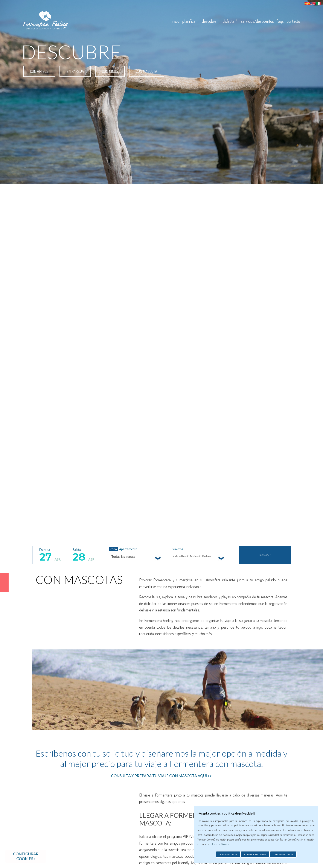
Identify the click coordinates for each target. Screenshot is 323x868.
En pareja (75, 71)
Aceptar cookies (228, 854)
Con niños (110, 71)
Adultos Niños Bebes (192, 556)
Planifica (189, 21)
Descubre (209, 21)
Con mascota (147, 71)
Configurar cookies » (26, 856)
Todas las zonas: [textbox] (123, 556)
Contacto (293, 21)
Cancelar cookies (283, 854)
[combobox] (136, 556)
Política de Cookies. (219, 844)
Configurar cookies (255, 854)
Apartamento (128, 549)
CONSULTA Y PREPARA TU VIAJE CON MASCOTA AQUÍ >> (161, 776)
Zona (114, 549)
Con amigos (39, 71)
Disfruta (229, 21)
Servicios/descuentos (257, 21)
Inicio (176, 21)
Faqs (280, 21)
